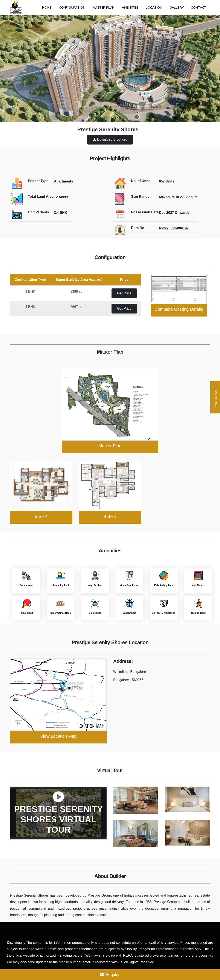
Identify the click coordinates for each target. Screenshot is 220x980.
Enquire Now (216, 397)
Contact (199, 8)
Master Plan (103, 8)
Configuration (72, 8)
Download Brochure (110, 139)
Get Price (124, 293)
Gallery (177, 8)
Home (47, 8)
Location (154, 8)
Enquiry (110, 975)
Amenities (130, 8)
